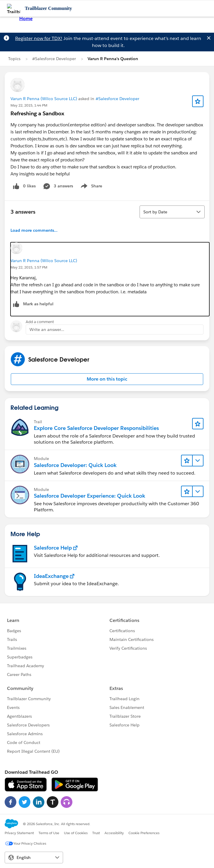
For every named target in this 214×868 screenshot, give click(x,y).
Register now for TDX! (39, 38)
